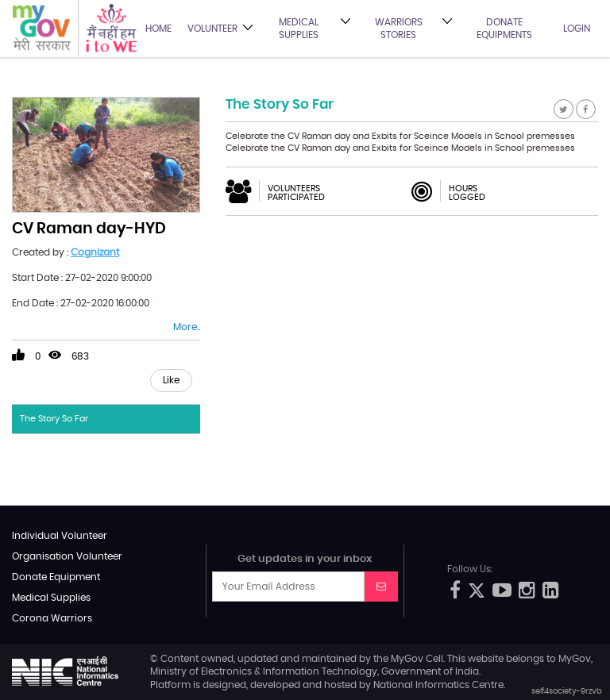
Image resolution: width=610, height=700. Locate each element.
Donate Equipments (504, 29)
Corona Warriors (52, 618)
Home (158, 29)
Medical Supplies (299, 29)
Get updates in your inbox (305, 559)
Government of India (430, 671)
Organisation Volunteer (67, 556)
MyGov (407, 659)
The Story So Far (54, 419)
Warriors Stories (399, 29)
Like (171, 380)
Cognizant (95, 252)
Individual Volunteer (60, 536)
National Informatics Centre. (439, 685)
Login (577, 29)
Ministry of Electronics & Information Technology (264, 671)
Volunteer (212, 29)
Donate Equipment (56, 577)
